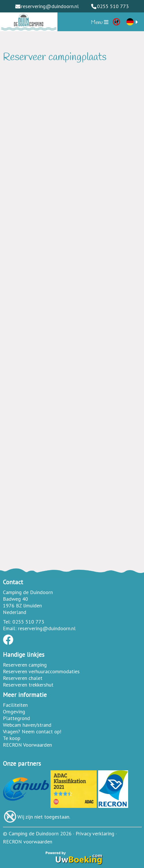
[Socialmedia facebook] (8, 642)
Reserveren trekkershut (28, 685)
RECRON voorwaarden (28, 842)
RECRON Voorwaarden (27, 745)
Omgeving (14, 712)
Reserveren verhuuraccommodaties (41, 671)
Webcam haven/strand (27, 725)
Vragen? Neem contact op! (32, 731)
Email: (10, 628)
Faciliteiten (15, 705)
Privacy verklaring (95, 833)
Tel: (7, 622)
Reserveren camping (25, 665)
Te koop (12, 738)
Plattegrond (16, 718)
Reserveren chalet (23, 678)
